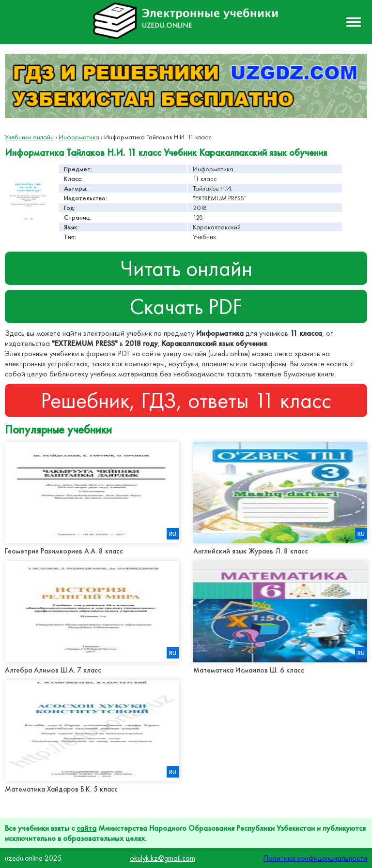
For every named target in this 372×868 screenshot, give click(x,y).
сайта (86, 828)
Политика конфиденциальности (315, 858)
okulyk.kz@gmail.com (163, 858)
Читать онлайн (186, 268)
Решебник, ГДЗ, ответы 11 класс (186, 400)
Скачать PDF (186, 307)
